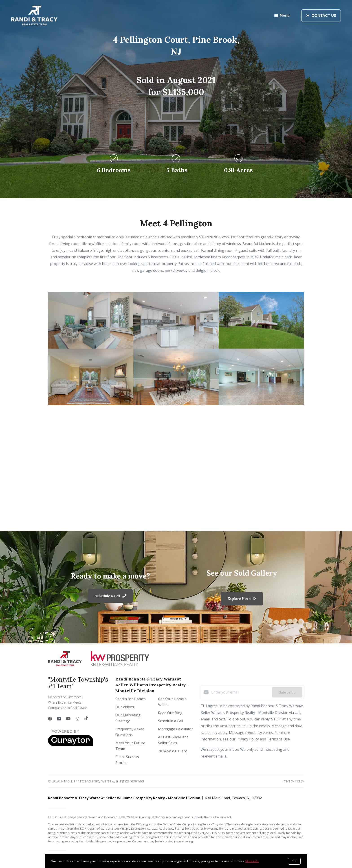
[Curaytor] (70, 745)
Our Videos (125, 707)
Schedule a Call (170, 721)
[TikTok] (86, 719)
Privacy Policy (293, 781)
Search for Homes (131, 699)
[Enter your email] (240, 692)
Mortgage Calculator (176, 729)
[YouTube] (68, 719)
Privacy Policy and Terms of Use (263, 739)
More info (252, 861)
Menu (282, 16)
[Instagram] (77, 719)
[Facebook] (50, 719)
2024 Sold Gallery (172, 751)
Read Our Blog (170, 713)
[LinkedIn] (59, 719)
